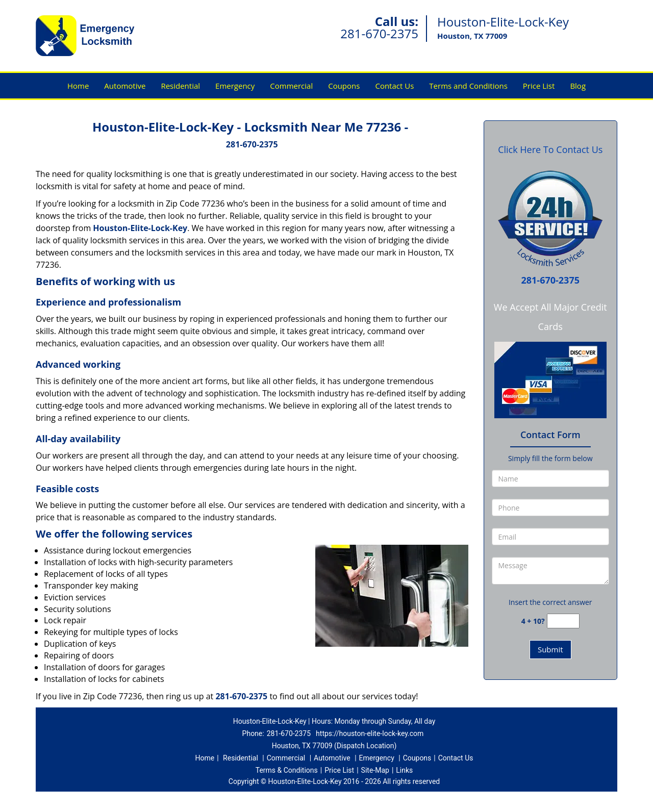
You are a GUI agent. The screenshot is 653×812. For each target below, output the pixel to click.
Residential (180, 86)
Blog (578, 86)
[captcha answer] (563, 621)
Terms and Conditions (468, 86)
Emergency (235, 86)
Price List (539, 86)
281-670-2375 (379, 33)
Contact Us (394, 86)
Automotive (125, 86)
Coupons (344, 86)
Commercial (291, 86)
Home (78, 86)
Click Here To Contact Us (550, 149)
